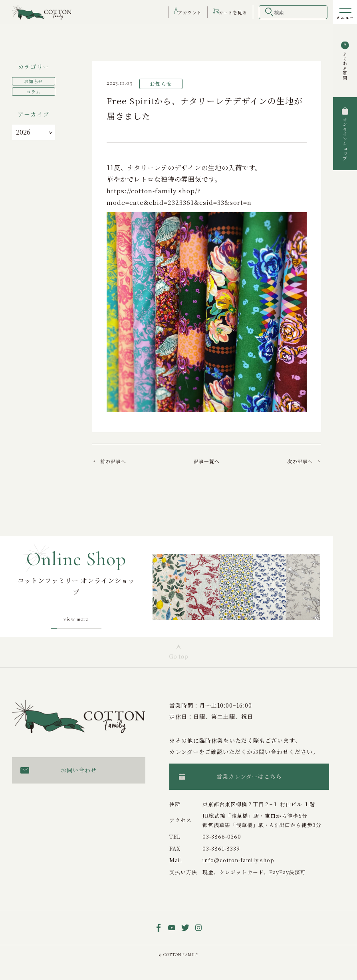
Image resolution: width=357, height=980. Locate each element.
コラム (34, 90)
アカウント (183, 12)
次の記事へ (296, 461)
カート (232, 12)
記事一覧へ (207, 461)
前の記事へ (117, 461)
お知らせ (34, 80)
